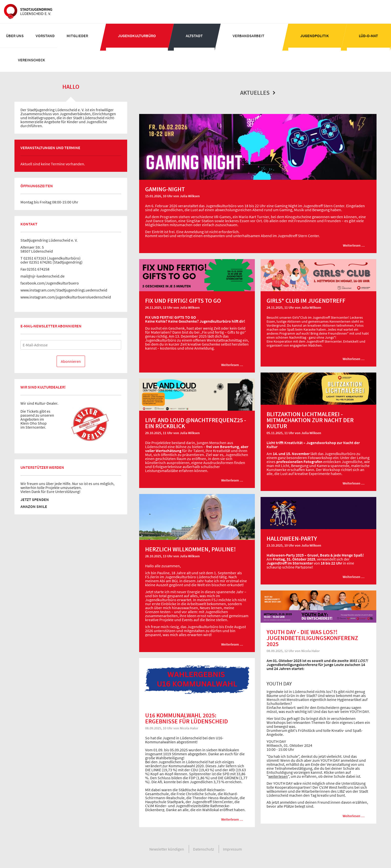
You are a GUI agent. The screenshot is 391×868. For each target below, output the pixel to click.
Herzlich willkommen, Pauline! (191, 549)
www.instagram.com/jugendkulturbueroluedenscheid (66, 297)
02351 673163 (35, 258)
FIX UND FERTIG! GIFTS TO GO (183, 301)
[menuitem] (15, 36)
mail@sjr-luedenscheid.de (43, 276)
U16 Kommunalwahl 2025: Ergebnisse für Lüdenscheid (187, 718)
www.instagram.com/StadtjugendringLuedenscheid (64, 290)
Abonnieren (71, 361)
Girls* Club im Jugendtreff (306, 301)
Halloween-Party (292, 538)
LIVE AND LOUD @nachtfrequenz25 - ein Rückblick (196, 423)
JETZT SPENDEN (35, 499)
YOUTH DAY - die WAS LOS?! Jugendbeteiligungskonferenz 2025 (312, 638)
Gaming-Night (165, 189)
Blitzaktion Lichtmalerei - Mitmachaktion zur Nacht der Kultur (310, 420)
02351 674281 (41, 262)
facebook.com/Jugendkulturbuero (50, 283)
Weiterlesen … (357, 247)
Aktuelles (258, 93)
